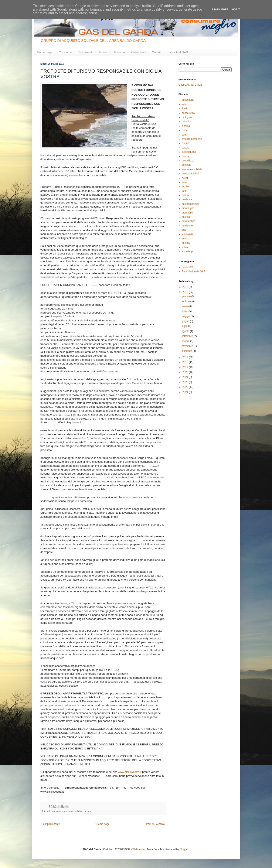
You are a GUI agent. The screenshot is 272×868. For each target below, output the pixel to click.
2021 (186, 377)
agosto (186, 331)
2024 (186, 392)
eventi (185, 178)
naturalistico (188, 221)
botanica (186, 122)
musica (186, 217)
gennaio (186, 296)
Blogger (184, 849)
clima (185, 130)
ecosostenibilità (190, 174)
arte (184, 104)
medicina (187, 199)
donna (185, 156)
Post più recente (51, 824)
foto (184, 191)
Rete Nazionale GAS (193, 271)
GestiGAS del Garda (190, 85)
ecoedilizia (188, 161)
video (185, 247)
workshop (187, 252)
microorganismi (190, 204)
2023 (186, 387)
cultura (186, 148)
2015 (186, 287)
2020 (186, 372)
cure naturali (189, 152)
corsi (184, 135)
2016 (186, 292)
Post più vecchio (155, 824)
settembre (188, 336)
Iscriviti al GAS (178, 52)
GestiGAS (187, 267)
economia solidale (73, 811)
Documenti (86, 52)
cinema (186, 126)
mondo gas (188, 208)
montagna (187, 213)
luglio (185, 326)
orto (184, 230)
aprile (185, 311)
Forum (103, 52)
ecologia (186, 165)
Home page (45, 52)
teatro (185, 239)
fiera (184, 182)
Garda (185, 195)
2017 (186, 357)
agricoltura (58, 811)
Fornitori (119, 52)
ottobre (186, 341)
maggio (186, 316)
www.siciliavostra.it (130, 772)
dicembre (187, 351)
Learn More (220, 10)
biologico (187, 117)
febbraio (186, 301)
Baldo (185, 109)
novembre (188, 346)
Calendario (138, 52)
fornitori (186, 187)
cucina (185, 143)
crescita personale (192, 139)
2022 (186, 382)
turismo (88, 811)
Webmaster (139, 849)
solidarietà (188, 234)
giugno (186, 321)
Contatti (157, 52)
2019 (186, 367)
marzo (185, 306)
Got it (236, 10)
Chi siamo (65, 52)
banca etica (188, 113)
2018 (186, 362)
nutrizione (187, 226)
